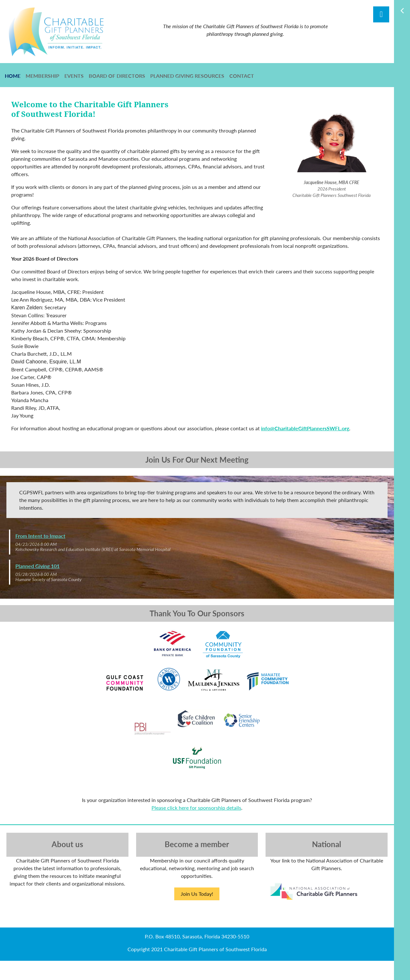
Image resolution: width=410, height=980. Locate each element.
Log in (381, 14)
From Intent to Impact (40, 536)
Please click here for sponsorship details (196, 808)
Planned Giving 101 (37, 566)
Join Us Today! (197, 894)
